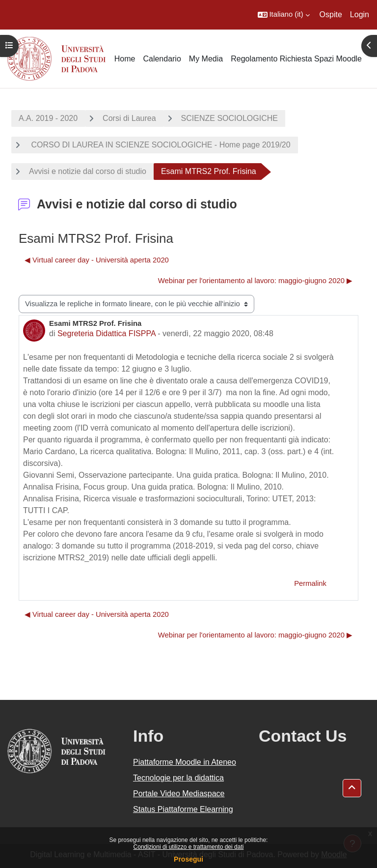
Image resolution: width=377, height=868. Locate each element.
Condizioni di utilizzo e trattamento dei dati (189, 847)
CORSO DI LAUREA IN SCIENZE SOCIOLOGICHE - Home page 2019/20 (160, 145)
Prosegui (188, 859)
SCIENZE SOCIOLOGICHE (229, 118)
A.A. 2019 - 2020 (48, 118)
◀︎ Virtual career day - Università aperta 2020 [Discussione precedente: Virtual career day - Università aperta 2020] (97, 260)
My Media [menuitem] (206, 59)
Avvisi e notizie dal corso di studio (88, 171)
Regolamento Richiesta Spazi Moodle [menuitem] (296, 59)
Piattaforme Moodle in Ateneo (185, 762)
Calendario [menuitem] (162, 59)
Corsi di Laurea (129, 118)
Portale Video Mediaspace (179, 794)
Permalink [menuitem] (310, 583)
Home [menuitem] (125, 59)
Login (360, 14)
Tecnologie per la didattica (178, 778)
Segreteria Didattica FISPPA (107, 333)
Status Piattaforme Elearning (183, 809)
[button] (284, 15)
